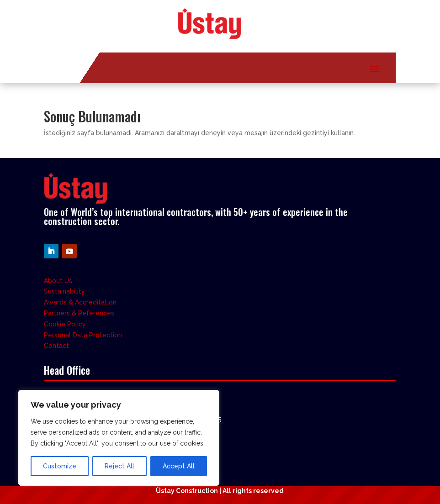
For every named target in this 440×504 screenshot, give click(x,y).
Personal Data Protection (83, 335)
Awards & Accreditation (80, 302)
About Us (58, 281)
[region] (119, 438)
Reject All (119, 466)
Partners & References (79, 313)
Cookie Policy (65, 324)
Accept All (179, 466)
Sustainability (64, 291)
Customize (60, 466)
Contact (56, 346)
